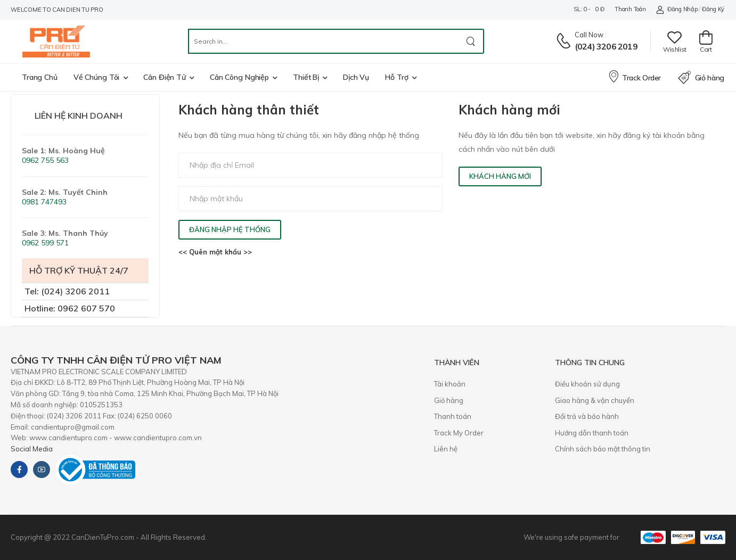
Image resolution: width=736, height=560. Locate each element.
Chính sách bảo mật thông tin (603, 449)
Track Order (634, 76)
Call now (589, 35)
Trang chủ (40, 77)
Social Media (32, 449)
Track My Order (459, 433)
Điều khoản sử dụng (587, 384)
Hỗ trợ (396, 77)
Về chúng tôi (97, 77)
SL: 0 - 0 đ (589, 9)
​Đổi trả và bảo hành (587, 416)
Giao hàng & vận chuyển (595, 400)
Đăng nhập (677, 9)
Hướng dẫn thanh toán (592, 433)
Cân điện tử (165, 77)
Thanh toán (630, 9)
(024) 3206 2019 (606, 46)
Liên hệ (446, 449)
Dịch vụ (356, 77)
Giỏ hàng (701, 78)
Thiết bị (306, 77)
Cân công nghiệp (239, 77)
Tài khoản (450, 384)
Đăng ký (713, 9)
